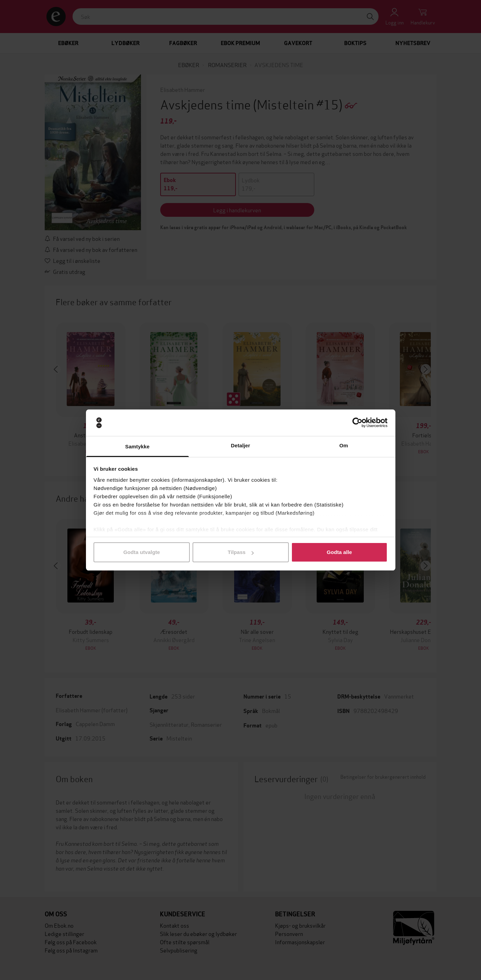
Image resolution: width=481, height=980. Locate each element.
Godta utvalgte (142, 552)
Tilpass (241, 552)
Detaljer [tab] (241, 445)
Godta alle (339, 552)
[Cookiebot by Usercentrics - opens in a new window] (357, 423)
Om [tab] (344, 445)
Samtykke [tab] (137, 446)
